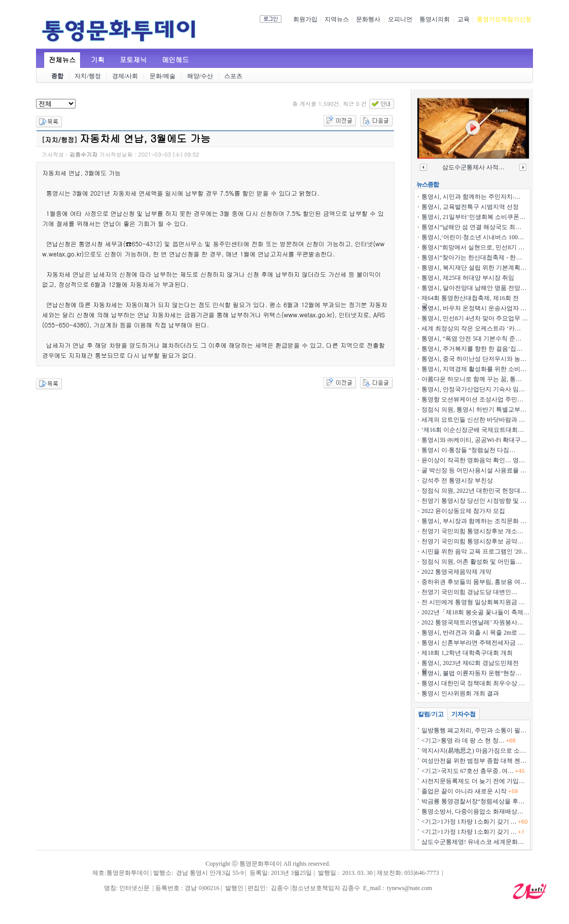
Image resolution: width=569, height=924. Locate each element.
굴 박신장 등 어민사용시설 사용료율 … (474, 470)
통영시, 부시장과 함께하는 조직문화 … (474, 521)
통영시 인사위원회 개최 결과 (460, 693)
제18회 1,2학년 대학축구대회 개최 (467, 653)
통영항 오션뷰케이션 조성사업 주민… (472, 399)
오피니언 (400, 19)
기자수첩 (464, 714)
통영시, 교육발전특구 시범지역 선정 (470, 207)
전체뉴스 (62, 60)
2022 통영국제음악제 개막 (456, 572)
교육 (464, 19)
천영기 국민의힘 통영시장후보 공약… (472, 541)
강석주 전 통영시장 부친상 (457, 481)
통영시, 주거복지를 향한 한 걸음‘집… (472, 349)
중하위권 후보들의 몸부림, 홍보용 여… (474, 582)
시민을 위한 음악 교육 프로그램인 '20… (474, 551)
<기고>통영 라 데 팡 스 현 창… (469, 741)
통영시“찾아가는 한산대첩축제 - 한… (472, 257)
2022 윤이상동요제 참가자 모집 (463, 511)
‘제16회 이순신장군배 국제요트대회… (473, 430)
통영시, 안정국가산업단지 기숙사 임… (473, 389)
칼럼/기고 (431, 714)
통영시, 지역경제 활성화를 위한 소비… (474, 369)
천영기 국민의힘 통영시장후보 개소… (472, 531)
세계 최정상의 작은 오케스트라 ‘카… (471, 328)
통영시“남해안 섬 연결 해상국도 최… (471, 227)
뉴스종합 (428, 184)
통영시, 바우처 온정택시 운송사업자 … (474, 308)
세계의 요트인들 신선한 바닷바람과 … (473, 420)
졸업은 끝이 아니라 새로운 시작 (470, 791)
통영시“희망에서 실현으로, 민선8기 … (473, 247)
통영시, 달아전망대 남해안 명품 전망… (474, 288)
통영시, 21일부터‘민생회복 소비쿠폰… (473, 217)
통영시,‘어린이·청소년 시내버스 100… (473, 237)
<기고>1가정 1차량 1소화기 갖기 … (475, 822)
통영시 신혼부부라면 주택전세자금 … (472, 643)
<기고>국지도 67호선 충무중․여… (473, 771)
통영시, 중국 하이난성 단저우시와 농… (474, 359)
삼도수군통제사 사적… (473, 167)
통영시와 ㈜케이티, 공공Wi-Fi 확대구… (474, 440)
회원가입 (305, 19)
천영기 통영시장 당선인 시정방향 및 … (474, 501)
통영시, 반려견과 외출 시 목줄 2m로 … (473, 633)
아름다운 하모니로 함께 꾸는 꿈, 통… (472, 379)
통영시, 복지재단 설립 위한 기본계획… (474, 268)
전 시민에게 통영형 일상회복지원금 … (473, 602)
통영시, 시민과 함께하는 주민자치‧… (471, 197)
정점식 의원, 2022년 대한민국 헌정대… (474, 491)
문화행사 (368, 19)
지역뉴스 (337, 19)
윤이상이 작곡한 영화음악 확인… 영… (473, 460)
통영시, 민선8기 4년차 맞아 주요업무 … (475, 318)
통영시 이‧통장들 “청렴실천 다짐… (468, 450)
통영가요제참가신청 (504, 19)
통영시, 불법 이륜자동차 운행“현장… (471, 673)
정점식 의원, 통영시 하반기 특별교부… (474, 410)
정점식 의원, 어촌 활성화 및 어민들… (472, 562)
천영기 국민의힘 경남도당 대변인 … (469, 592)
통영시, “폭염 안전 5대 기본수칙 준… (471, 339)
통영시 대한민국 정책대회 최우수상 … (473, 683)
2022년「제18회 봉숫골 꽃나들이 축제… (475, 612)
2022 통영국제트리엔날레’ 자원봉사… (472, 622)
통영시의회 (435, 19)
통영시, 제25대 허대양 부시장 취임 (468, 278)
